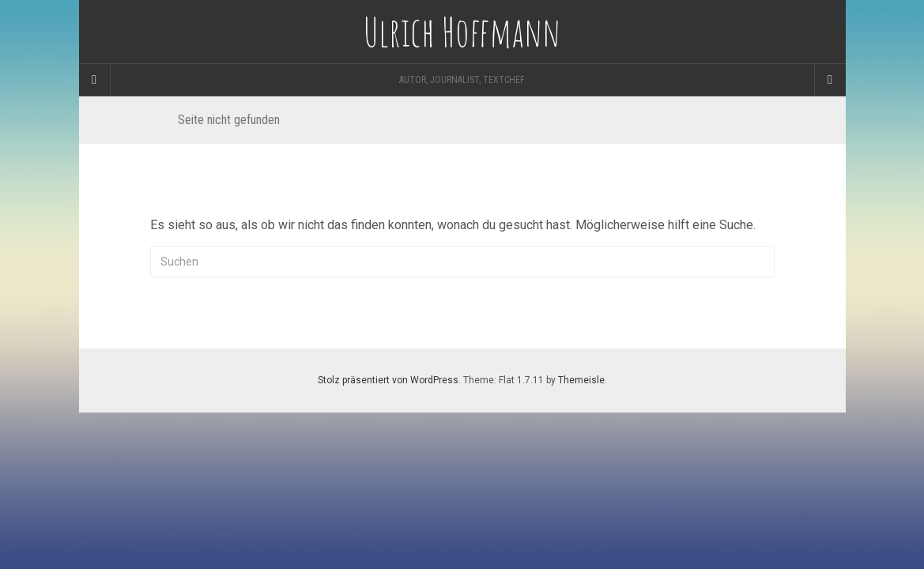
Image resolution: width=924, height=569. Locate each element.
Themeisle (581, 380)
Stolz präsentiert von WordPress (388, 380)
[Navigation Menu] (830, 80)
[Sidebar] (95, 80)
